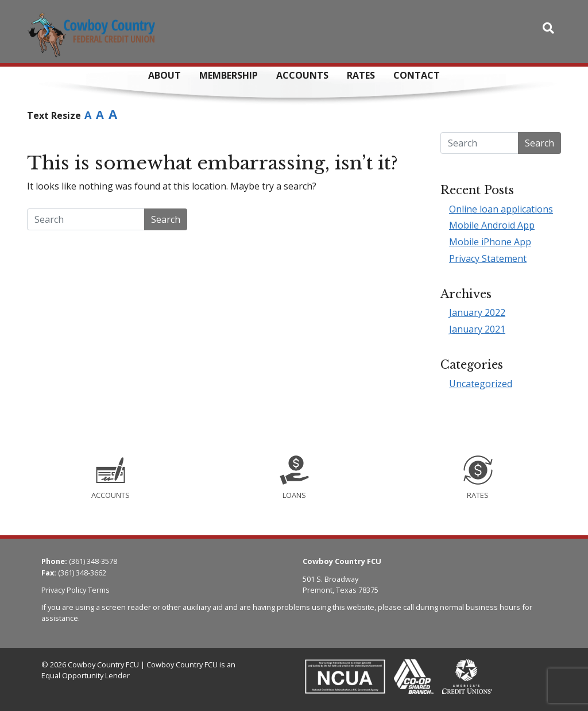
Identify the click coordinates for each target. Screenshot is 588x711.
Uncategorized (481, 384)
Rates (361, 75)
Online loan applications (501, 209)
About (165, 75)
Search (166, 219)
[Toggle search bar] (548, 28)
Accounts (302, 75)
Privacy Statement (488, 258)
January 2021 (477, 329)
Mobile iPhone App (490, 242)
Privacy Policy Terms (76, 590)
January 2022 (477, 312)
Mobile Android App (492, 225)
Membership (229, 75)
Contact (417, 75)
